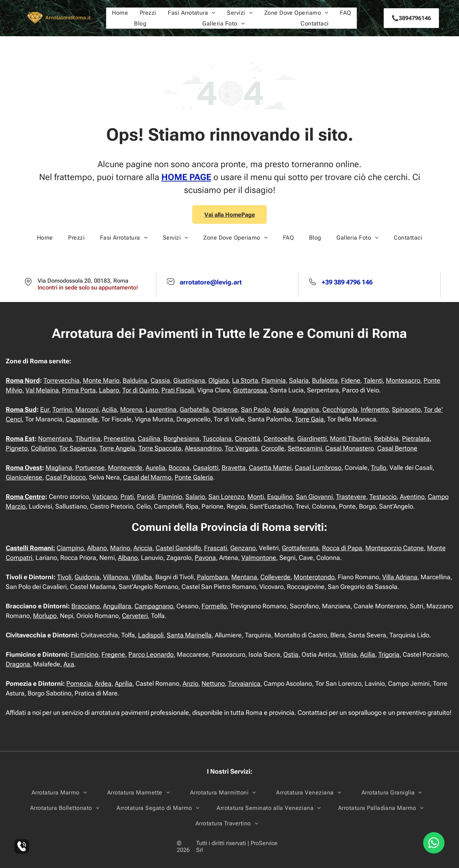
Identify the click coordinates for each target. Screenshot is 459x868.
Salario (195, 497)
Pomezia (79, 683)
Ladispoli (151, 635)
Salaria (299, 380)
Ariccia (143, 548)
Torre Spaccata (160, 448)
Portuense (90, 468)
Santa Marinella (189, 635)
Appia (281, 409)
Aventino (412, 497)
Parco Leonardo (151, 654)
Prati (127, 497)
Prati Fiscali (178, 390)
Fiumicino (84, 654)
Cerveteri (135, 616)
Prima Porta (79, 390)
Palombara (212, 577)
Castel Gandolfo (178, 548)
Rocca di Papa (342, 548)
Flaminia (274, 380)
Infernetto (375, 409)
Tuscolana (217, 438)
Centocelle (279, 438)
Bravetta (234, 468)
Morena (131, 409)
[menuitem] (120, 13)
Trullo (378, 468)
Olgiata (219, 380)
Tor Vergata (241, 448)
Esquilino (280, 497)
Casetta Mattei (270, 468)
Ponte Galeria (194, 477)
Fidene (351, 380)
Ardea (103, 683)
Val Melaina (42, 390)
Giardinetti (312, 438)
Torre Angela (117, 448)
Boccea (179, 468)
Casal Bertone (397, 448)
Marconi (87, 409)
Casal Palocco (66, 477)
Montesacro (403, 380)
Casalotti (206, 468)
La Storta (245, 380)
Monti (256, 497)
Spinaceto (406, 409)
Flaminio (170, 497)
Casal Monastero (350, 448)
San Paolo (255, 409)
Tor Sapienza (78, 448)
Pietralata (416, 438)
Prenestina (119, 438)
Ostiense (225, 409)
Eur (45, 409)
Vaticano (105, 497)
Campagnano (154, 606)
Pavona (205, 558)
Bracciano (86, 606)
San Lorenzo (226, 497)
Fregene (113, 654)
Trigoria (389, 654)
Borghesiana (181, 438)
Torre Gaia (309, 419)
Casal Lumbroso (318, 468)
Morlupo (45, 616)
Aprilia (124, 683)
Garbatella (194, 409)
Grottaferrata (300, 548)
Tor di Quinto (140, 390)
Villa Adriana (400, 577)
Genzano (243, 548)
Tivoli (64, 577)
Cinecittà (248, 438)
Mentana (244, 577)
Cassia (160, 380)
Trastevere (351, 497)
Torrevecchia (61, 380)
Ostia (291, 654)
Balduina (135, 380)
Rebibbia (386, 438)
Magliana (59, 468)
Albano (97, 548)
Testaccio (383, 497)
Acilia (109, 409)
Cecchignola (340, 409)
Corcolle (273, 448)
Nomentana (55, 438)
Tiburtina (88, 438)
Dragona (18, 664)
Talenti (373, 380)
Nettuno (213, 683)
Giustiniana (189, 380)
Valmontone (259, 558)
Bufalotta (325, 380)
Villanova (116, 577)
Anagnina (306, 409)
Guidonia (87, 577)
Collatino (43, 448)
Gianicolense (24, 477)
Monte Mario (101, 380)
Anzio (190, 683)
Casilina (149, 438)
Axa (69, 664)
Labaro (109, 390)
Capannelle (82, 419)
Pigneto (17, 448)
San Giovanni (314, 497)
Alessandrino (203, 448)
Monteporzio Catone (395, 548)
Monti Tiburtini (350, 438)
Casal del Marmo (147, 477)
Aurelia (155, 468)
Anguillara (117, 606)
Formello (214, 606)
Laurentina (161, 409)
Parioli (146, 497)
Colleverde (275, 577)
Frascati (216, 548)
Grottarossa (250, 390)
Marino (120, 548)
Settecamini (305, 448)
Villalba (142, 577)
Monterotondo (314, 577)
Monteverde (125, 468)
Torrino (62, 409)
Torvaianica (244, 683)
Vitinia (348, 654)
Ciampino (70, 548)
